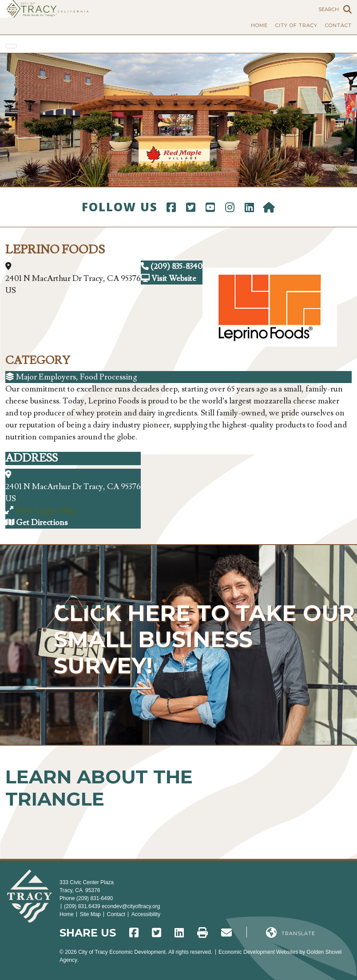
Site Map (90, 914)
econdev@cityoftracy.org (131, 906)
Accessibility (146, 914)
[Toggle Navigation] (11, 46)
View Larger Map (45, 511)
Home (259, 25)
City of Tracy (296, 25)
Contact (338, 25)
